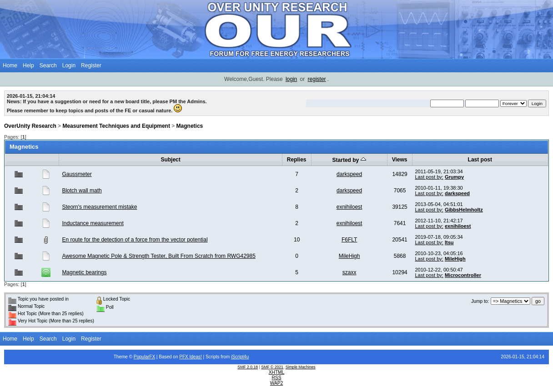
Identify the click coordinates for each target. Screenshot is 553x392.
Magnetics (190, 126)
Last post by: (429, 177)
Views (400, 160)
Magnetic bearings (84, 272)
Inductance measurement (93, 223)
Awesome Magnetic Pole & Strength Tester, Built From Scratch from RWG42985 (159, 256)
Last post (480, 160)
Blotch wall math (82, 191)
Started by (349, 160)
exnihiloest (349, 207)
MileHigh (349, 256)
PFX (184, 357)
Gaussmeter (77, 174)
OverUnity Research (30, 126)
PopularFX (144, 357)
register (317, 79)
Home (10, 65)
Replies (297, 160)
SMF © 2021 (272, 367)
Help (28, 65)
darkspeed (349, 174)
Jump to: (480, 301)
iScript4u (240, 357)
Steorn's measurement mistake (99, 207)
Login (69, 65)
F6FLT (349, 240)
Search (48, 65)
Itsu (449, 242)
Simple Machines (301, 367)
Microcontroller (463, 275)
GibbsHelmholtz (464, 210)
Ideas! (196, 357)
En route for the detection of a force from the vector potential (135, 240)
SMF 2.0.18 (248, 367)
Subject (170, 160)
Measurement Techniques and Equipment (116, 126)
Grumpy (454, 177)
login (291, 79)
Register (91, 65)
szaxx (349, 272)
